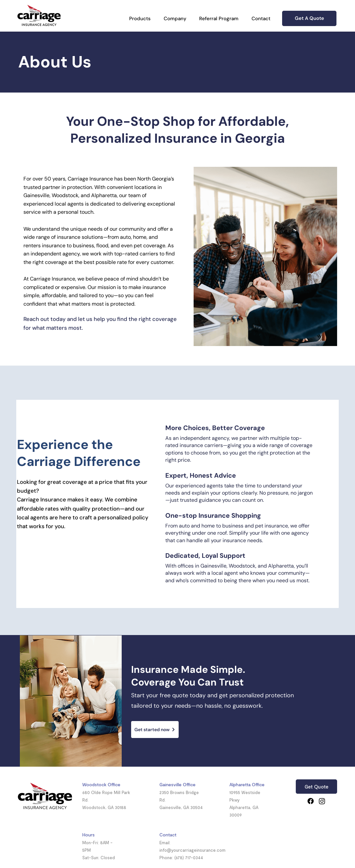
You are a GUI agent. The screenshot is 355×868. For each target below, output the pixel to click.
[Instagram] (322, 801)
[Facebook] (311, 801)
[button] (140, 19)
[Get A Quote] (309, 18)
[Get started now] (155, 730)
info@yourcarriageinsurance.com (192, 850)
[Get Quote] (316, 787)
